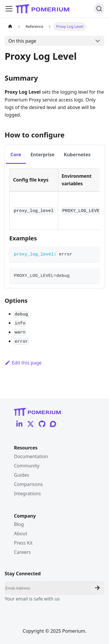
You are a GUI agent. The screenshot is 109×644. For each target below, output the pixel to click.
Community (27, 466)
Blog (19, 524)
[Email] (54, 588)
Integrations (27, 494)
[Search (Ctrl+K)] (99, 9)
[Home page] (10, 27)
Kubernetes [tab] (77, 155)
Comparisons (28, 484)
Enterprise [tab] (43, 155)
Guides (22, 475)
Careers (22, 552)
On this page (22, 41)
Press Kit (23, 543)
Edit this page (23, 363)
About (20, 534)
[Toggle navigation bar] (9, 9)
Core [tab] (16, 155)
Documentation (31, 456)
